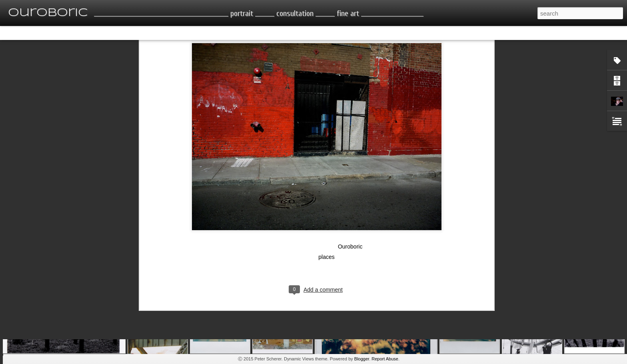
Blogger (362, 359)
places (326, 207)
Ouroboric (350, 197)
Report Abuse (385, 359)
